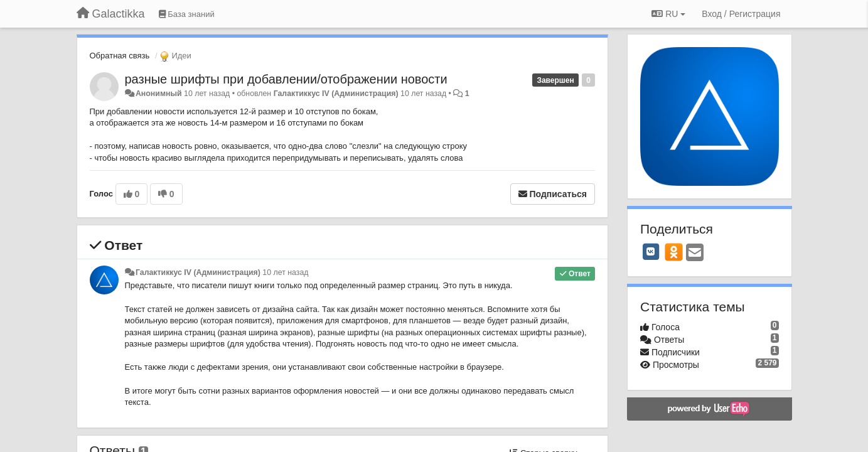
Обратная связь (120, 56)
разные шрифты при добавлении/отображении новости (286, 79)
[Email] (695, 253)
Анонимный (159, 94)
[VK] (651, 252)
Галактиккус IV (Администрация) (336, 94)
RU (668, 14)
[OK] (674, 252)
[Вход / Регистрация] (741, 14)
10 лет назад (285, 272)
